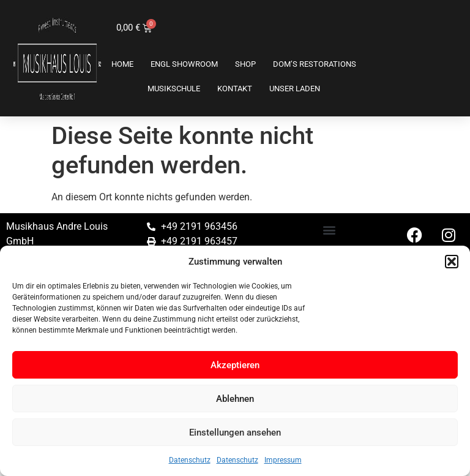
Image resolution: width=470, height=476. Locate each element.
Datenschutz (190, 460)
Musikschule (174, 89)
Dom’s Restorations (315, 64)
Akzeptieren (235, 365)
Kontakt (235, 89)
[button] (452, 262)
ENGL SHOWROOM (184, 64)
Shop (245, 64)
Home (122, 64)
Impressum (283, 460)
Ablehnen (235, 399)
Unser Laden (295, 89)
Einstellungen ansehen (235, 433)
